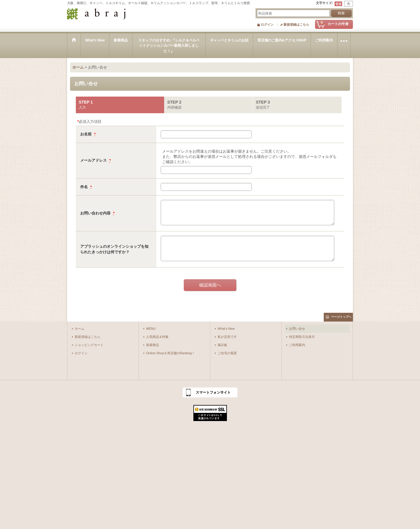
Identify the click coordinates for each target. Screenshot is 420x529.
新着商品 (153, 345)
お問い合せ (297, 329)
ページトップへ (341, 317)
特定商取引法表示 (302, 337)
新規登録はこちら (296, 25)
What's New (226, 329)
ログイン (267, 25)
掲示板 (222, 345)
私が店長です (227, 337)
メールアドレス (94, 160)
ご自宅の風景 (227, 353)
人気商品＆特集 (157, 337)
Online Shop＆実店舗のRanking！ (170, 353)
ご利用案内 (297, 345)
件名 (85, 187)
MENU (151, 329)
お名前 (86, 134)
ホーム (79, 329)
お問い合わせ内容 (96, 213)
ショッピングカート (89, 345)
